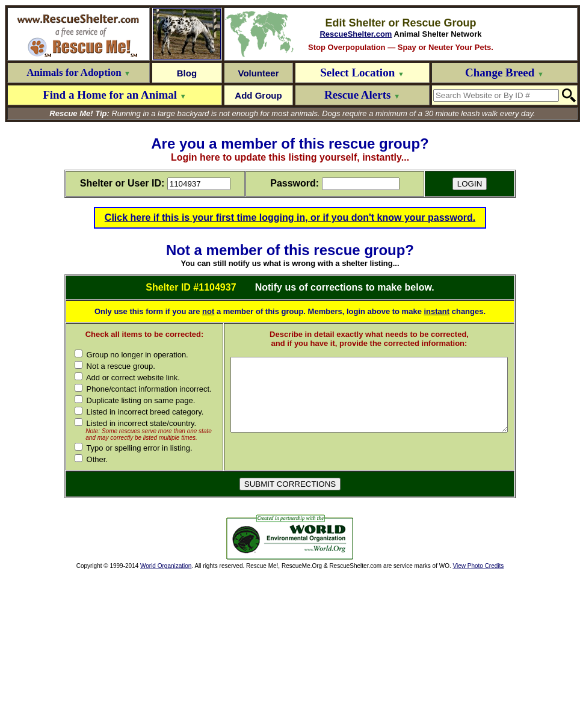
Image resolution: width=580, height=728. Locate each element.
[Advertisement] (137, 614)
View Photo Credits (478, 642)
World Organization (166, 642)
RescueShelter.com (356, 34)
